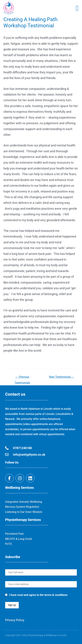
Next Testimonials (62, 377)
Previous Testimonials (22, 378)
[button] (77, 8)
